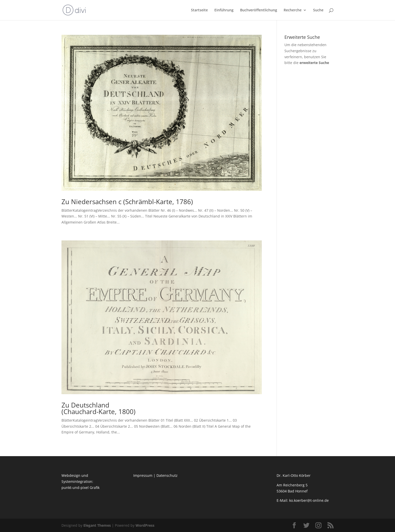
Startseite (199, 10)
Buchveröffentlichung (259, 10)
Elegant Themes (97, 525)
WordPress (145, 525)
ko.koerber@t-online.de (309, 500)
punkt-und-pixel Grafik (80, 488)
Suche (318, 10)
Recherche (293, 10)
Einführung (224, 10)
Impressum (143, 475)
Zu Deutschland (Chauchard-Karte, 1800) (98, 408)
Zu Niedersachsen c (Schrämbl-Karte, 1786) (127, 202)
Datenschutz (167, 475)
